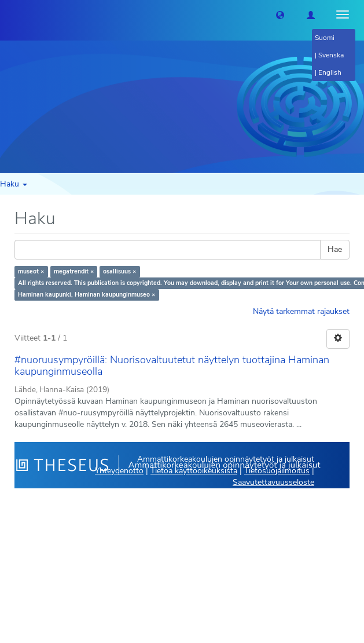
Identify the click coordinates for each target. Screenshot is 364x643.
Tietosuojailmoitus (277, 471)
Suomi (325, 38)
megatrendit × (74, 271)
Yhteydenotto (119, 471)
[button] (280, 14)
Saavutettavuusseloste (273, 482)
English (330, 72)
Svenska (331, 55)
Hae (335, 249)
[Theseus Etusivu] (9, 14)
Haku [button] (14, 184)
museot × (31, 271)
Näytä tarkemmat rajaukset (301, 311)
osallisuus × (120, 271)
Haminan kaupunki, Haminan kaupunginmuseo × (87, 295)
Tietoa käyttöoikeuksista (194, 471)
